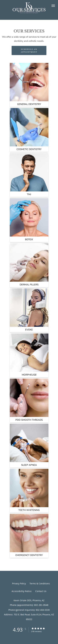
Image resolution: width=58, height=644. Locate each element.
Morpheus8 (29, 375)
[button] (53, 6)
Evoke (29, 330)
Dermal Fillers (29, 285)
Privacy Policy (19, 583)
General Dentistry (29, 104)
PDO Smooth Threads (29, 420)
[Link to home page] (29, 9)
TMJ (29, 194)
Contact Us (41, 591)
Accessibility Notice (22, 591)
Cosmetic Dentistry (29, 149)
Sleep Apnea (29, 465)
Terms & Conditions (40, 583)
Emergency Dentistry (29, 555)
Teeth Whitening (29, 510)
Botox (29, 239)
